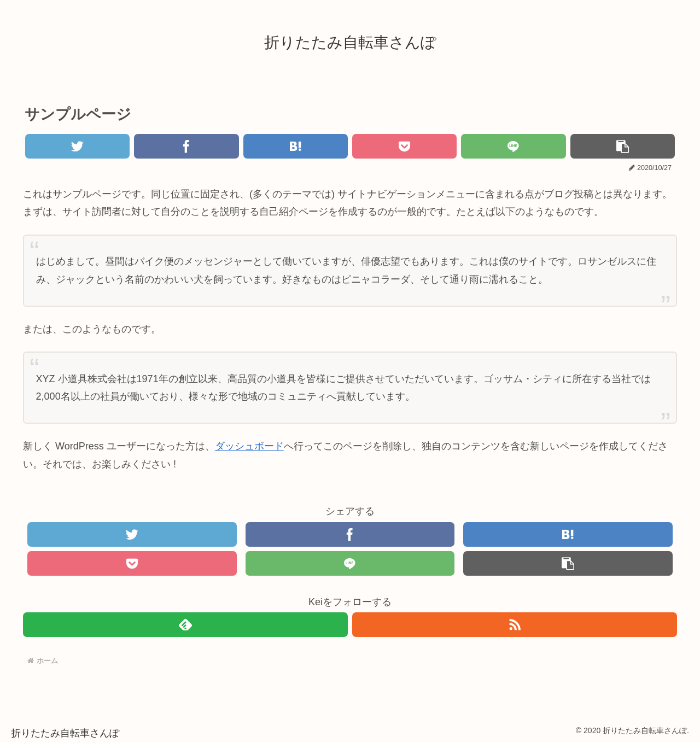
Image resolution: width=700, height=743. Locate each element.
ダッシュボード (249, 446)
